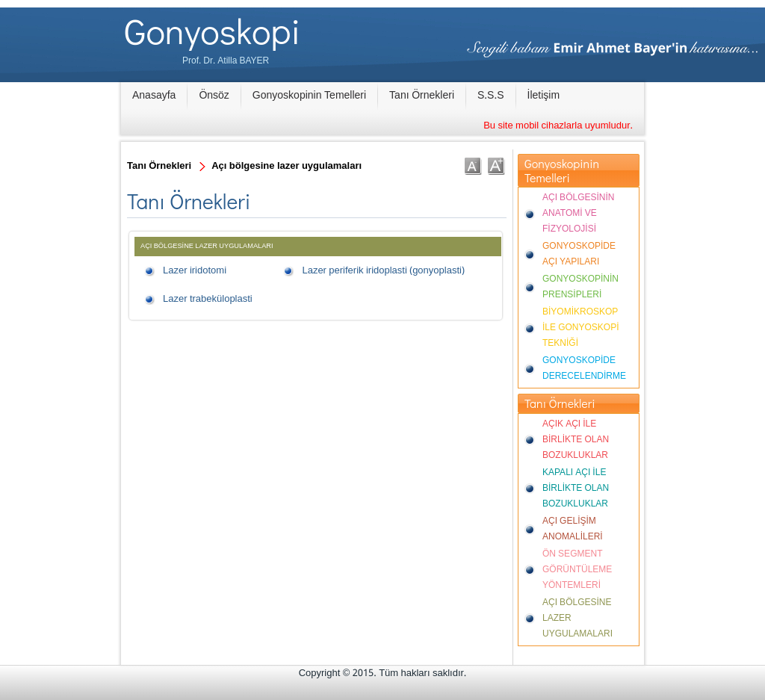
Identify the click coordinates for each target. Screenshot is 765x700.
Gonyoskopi (212, 30)
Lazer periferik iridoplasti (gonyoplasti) (383, 271)
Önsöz (214, 96)
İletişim (544, 96)
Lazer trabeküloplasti (208, 299)
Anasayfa (154, 96)
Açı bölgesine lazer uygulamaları (287, 166)
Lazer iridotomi (195, 271)
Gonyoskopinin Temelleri (309, 96)
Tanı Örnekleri (422, 96)
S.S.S (491, 96)
